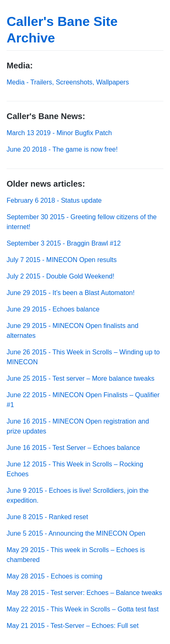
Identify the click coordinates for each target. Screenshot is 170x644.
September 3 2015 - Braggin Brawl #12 (64, 243)
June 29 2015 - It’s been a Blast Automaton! (71, 293)
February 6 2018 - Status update (54, 200)
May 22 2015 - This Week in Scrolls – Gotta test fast (83, 609)
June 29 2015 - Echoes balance (53, 309)
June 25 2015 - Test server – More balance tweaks (80, 378)
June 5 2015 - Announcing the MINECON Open (76, 533)
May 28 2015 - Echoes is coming (54, 576)
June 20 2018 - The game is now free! (62, 149)
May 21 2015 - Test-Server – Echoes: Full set (73, 626)
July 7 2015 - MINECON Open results (62, 260)
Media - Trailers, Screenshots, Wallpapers (68, 82)
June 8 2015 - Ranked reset (47, 517)
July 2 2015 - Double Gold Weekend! (60, 276)
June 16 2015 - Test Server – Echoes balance (73, 448)
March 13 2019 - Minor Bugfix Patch (59, 133)
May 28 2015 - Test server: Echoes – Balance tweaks (84, 593)
